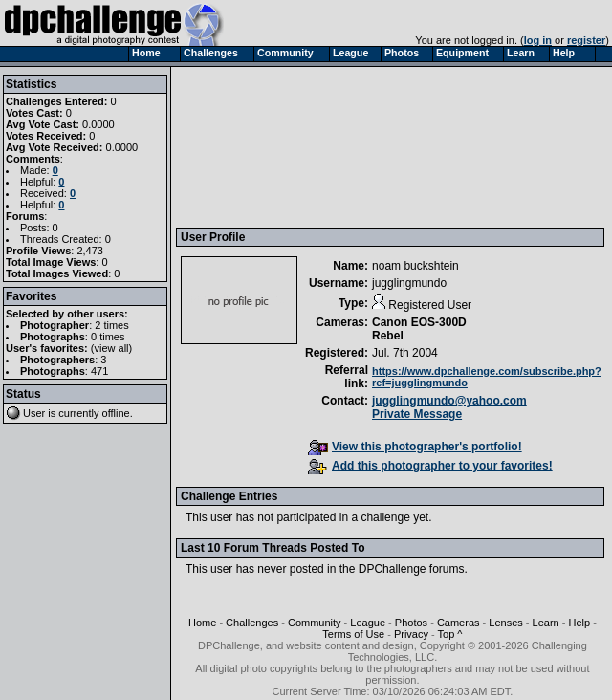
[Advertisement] (270, 146)
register (586, 40)
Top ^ (450, 634)
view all (112, 348)
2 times (111, 325)
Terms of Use (353, 634)
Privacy (411, 634)
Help (579, 623)
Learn (546, 623)
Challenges (252, 623)
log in (538, 40)
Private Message (417, 414)
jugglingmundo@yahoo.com (449, 401)
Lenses (505, 623)
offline (116, 413)
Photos (411, 623)
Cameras (459, 623)
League (368, 623)
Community (315, 623)
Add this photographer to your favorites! (430, 466)
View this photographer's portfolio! (415, 447)
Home (202, 623)
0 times (108, 337)
